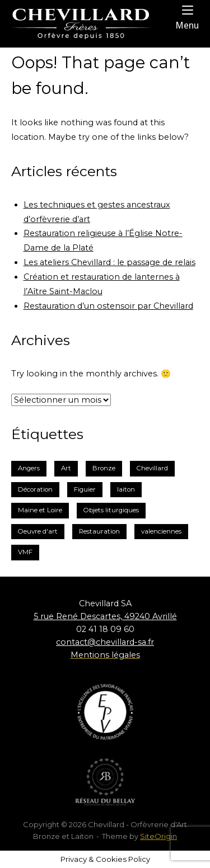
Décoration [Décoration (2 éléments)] (35, 489)
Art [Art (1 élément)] (66, 468)
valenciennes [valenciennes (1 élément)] (161, 531)
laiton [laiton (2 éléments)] (126, 489)
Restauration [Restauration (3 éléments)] (99, 531)
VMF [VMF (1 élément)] (25, 552)
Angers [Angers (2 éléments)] (29, 468)
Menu (187, 17)
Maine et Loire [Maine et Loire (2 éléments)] (40, 510)
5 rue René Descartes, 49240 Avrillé (105, 616)
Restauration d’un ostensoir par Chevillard (108, 306)
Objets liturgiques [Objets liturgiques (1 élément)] (111, 510)
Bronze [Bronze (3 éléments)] (104, 468)
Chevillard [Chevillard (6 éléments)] (152, 468)
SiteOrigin (158, 836)
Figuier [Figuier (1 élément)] (85, 489)
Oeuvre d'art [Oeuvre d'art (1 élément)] (38, 531)
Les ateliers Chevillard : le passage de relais (109, 262)
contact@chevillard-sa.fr (105, 642)
